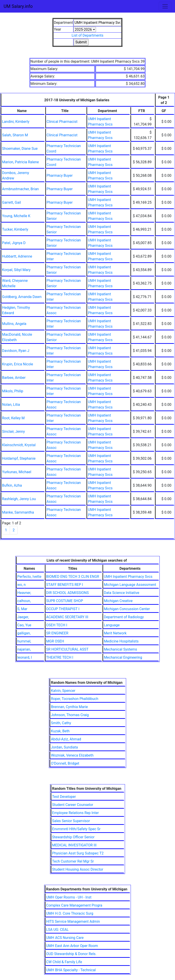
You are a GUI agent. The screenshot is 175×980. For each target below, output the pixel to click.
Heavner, (24, 593)
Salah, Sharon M (15, 135)
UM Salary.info (18, 6)
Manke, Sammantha (18, 512)
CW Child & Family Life (64, 962)
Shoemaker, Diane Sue (20, 149)
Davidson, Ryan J (16, 351)
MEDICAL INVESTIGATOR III (74, 845)
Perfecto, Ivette (29, 577)
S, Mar (22, 609)
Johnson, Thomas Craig (70, 715)
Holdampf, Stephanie (19, 458)
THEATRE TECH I (60, 657)
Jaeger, (23, 617)
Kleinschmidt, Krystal (19, 445)
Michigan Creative (118, 601)
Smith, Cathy (61, 723)
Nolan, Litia (11, 405)
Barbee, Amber (14, 378)
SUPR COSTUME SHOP (65, 601)
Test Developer (64, 797)
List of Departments (87, 35)
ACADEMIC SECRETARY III (67, 617)
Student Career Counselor (73, 805)
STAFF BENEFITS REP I (65, 585)
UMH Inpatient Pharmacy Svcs (128, 577)
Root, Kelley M (13, 418)
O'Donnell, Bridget (65, 763)
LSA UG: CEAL (57, 930)
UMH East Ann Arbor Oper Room (72, 946)
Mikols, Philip (13, 391)
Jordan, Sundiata (64, 747)
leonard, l (25, 657)
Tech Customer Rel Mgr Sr (73, 861)
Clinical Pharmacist (62, 122)
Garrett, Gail (11, 202)
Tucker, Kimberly (15, 229)
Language (112, 625)
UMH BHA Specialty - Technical (71, 970)
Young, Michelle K (16, 216)
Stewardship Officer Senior (73, 837)
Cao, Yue (24, 625)
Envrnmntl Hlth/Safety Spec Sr (76, 829)
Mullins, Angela (14, 324)
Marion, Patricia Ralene (20, 162)
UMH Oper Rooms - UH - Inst (69, 897)
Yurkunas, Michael (17, 472)
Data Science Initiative (122, 593)
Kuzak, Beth (60, 731)
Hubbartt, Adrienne (17, 256)
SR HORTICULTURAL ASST (67, 649)
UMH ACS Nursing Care (65, 938)
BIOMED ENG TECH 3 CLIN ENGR (73, 577)
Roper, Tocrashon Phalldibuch (75, 699)
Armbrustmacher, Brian (20, 189)
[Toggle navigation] (165, 6)
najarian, (24, 649)
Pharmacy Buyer (60, 175)
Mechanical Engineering (123, 657)
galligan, (24, 633)
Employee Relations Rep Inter (75, 813)
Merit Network (115, 633)
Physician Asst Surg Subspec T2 (78, 853)
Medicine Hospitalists (121, 641)
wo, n (22, 585)
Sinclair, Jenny (13, 432)
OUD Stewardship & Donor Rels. (71, 954)
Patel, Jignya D (14, 243)
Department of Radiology (124, 617)
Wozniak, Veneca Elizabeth (72, 755)
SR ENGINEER (57, 633)
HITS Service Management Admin (73, 922)
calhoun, (24, 601)
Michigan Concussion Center (127, 609)
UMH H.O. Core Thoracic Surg (70, 913)
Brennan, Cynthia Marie (69, 707)
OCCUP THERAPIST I (63, 609)
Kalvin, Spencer (63, 691)
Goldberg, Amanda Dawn (22, 297)
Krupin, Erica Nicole (18, 364)
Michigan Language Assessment (130, 585)
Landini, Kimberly (16, 122)
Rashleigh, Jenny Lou (19, 499)
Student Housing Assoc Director (78, 869)
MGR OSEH (55, 641)
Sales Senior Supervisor (71, 821)
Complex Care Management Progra (74, 905)
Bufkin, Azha (12, 485)
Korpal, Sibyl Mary (16, 270)
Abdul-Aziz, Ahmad (66, 739)
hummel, (24, 641)
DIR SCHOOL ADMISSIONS (67, 593)
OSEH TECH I (57, 625)
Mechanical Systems (120, 649)
